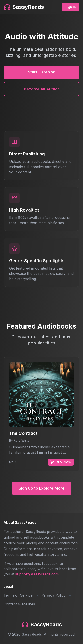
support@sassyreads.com (37, 574)
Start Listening (42, 72)
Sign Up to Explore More (42, 488)
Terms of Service (18, 595)
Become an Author (41, 89)
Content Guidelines (19, 604)
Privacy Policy (54, 595)
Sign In (71, 7)
